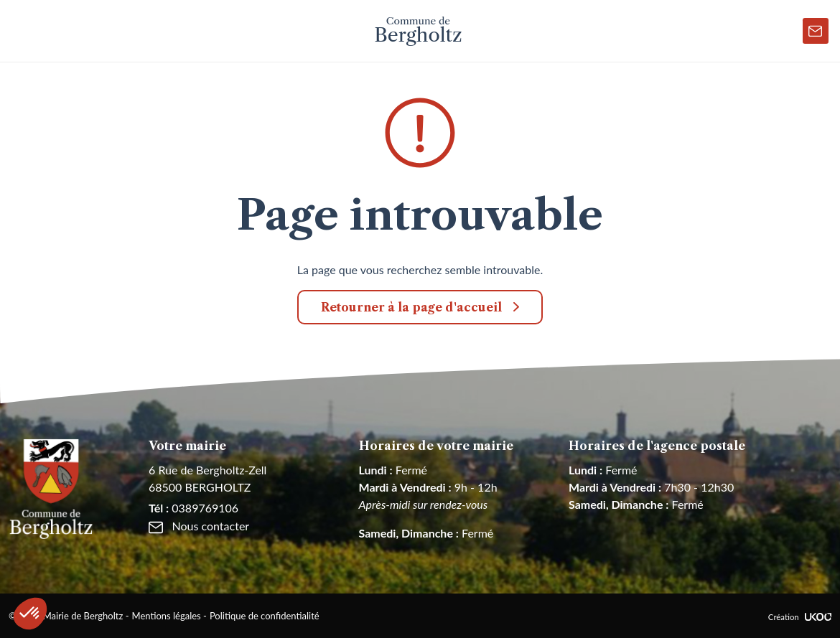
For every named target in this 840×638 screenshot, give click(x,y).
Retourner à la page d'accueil (411, 307)
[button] (30, 614)
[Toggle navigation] (22, 31)
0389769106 (193, 508)
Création (800, 617)
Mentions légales (167, 616)
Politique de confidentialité (265, 616)
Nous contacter (199, 526)
